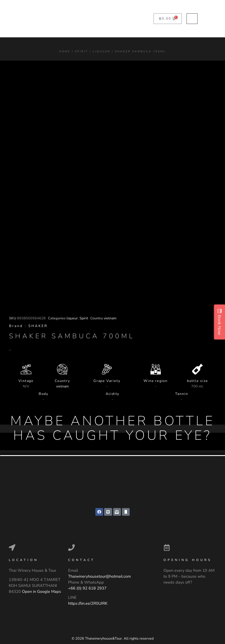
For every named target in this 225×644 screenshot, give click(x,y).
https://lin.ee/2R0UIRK (88, 604)
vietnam (110, 318)
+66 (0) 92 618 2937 (87, 589)
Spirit (82, 51)
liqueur (102, 51)
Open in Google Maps (42, 592)
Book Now (220, 325)
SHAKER (38, 326)
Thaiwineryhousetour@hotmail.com (99, 577)
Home (65, 51)
